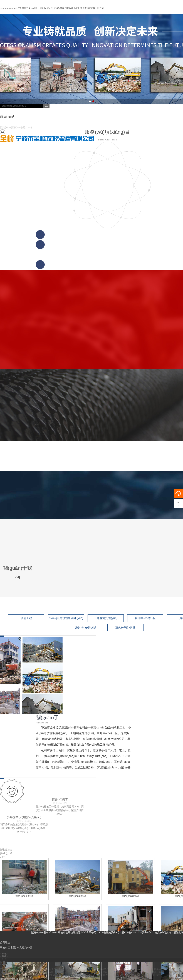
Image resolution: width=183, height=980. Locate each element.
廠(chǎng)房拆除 (86, 627)
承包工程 (26, 618)
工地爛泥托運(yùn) (106, 618)
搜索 (46, 106)
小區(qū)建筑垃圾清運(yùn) (66, 618)
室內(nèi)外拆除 (125, 627)
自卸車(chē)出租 (145, 618)
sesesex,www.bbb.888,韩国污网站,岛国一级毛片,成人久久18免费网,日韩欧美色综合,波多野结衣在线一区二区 (52, 8)
